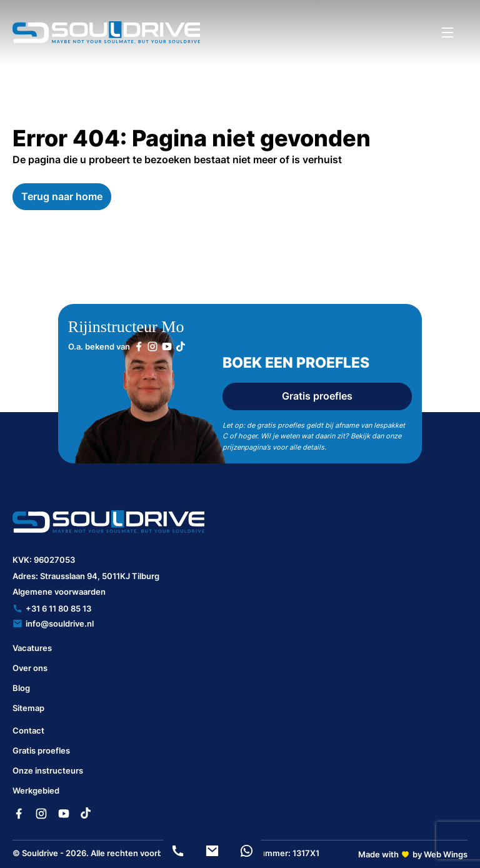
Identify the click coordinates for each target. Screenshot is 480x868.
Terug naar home (62, 196)
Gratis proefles (317, 396)
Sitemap (28, 708)
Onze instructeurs (48, 770)
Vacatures (32, 648)
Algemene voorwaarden (59, 592)
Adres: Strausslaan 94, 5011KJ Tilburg (86, 576)
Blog (21, 688)
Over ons (30, 668)
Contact (28, 730)
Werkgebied (36, 790)
